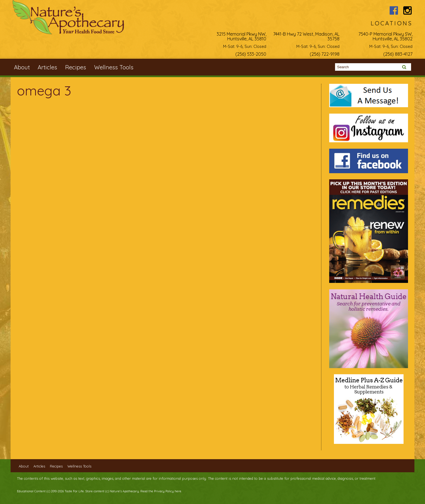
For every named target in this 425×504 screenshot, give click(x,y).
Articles (47, 67)
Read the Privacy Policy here (161, 491)
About (22, 67)
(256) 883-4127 (398, 54)
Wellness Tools (114, 67)
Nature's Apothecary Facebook (394, 10)
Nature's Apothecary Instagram (408, 10)
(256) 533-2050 (251, 54)
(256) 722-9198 (325, 54)
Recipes (76, 67)
